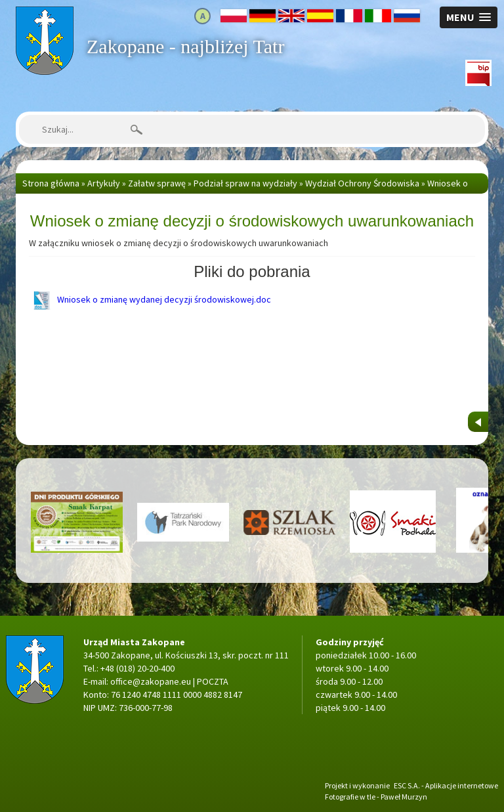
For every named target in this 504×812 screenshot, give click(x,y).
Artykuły (104, 183)
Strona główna (44, 13)
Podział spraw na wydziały (245, 183)
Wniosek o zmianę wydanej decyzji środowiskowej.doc (150, 299)
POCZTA (213, 681)
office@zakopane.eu (151, 681)
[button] (469, 17)
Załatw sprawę (157, 183)
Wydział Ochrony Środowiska (362, 183)
